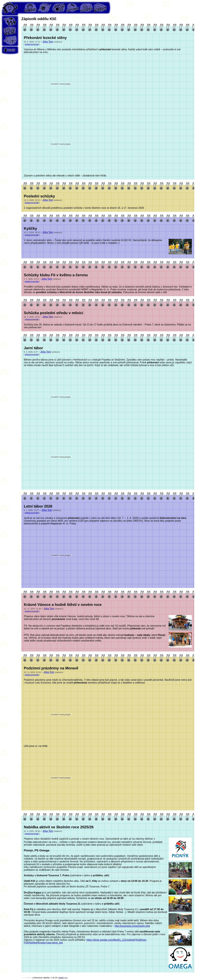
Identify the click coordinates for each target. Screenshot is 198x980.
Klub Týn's (10, 40)
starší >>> (63, 978)
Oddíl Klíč (10, 31)
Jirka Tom (48, 42)
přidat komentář (32, 44)
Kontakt (100, 8)
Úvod (31, 8)
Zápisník (73, 8)
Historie (86, 8)
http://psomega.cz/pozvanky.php (132, 926)
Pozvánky (45, 8)
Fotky (59, 8)
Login (10, 50)
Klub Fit (10, 22)
